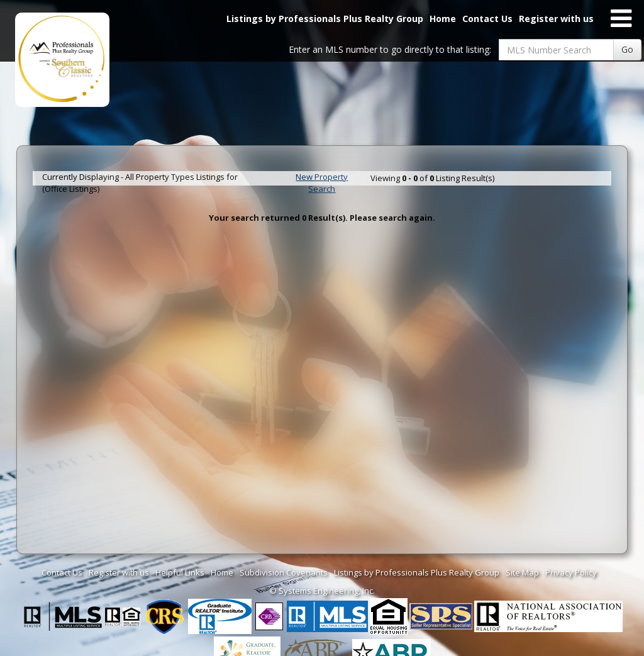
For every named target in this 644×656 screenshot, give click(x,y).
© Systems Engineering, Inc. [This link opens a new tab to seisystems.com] (322, 591)
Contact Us (487, 19)
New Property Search (322, 183)
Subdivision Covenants (284, 572)
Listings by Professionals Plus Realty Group (325, 19)
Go (627, 49)
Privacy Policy (571, 572)
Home (443, 19)
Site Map (522, 572)
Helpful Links (180, 572)
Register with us (556, 19)
